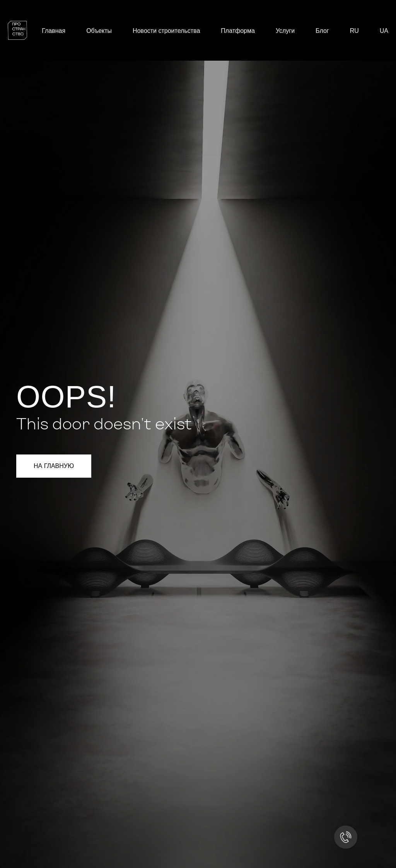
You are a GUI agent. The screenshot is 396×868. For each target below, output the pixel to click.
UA (384, 31)
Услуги (285, 31)
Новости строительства (166, 31)
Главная (54, 31)
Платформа (238, 31)
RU (354, 31)
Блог (322, 31)
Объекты (99, 31)
